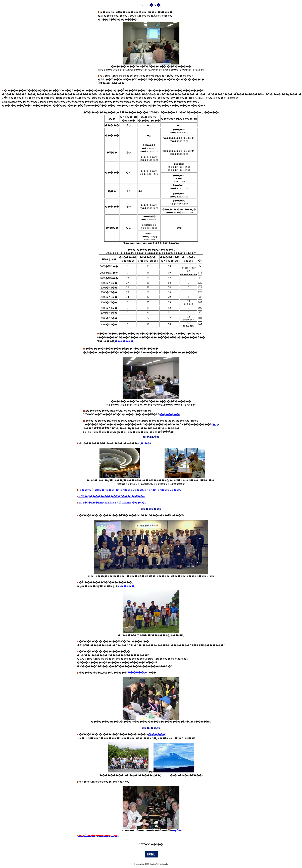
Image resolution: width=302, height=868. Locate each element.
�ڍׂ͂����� (126, 586)
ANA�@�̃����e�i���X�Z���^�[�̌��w (112, 496)
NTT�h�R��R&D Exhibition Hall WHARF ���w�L (112, 503)
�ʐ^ (215, 424)
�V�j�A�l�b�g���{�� (98, 515)
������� (124, 341)
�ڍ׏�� (145, 443)
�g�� (177, 830)
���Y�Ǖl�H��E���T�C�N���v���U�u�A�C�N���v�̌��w (130, 490)
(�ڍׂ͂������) (137, 673)
